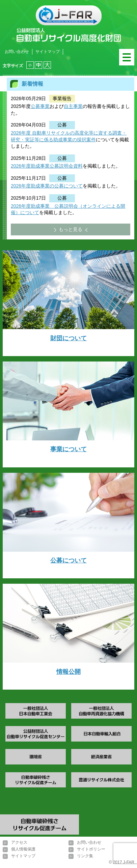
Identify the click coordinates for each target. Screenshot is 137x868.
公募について (68, 560)
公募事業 (40, 106)
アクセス (19, 842)
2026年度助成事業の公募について (47, 186)
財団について (68, 338)
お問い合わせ (17, 52)
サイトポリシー (91, 849)
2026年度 (21, 133)
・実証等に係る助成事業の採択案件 (58, 140)
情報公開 (68, 672)
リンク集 (85, 856)
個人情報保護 (23, 849)
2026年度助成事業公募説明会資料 (47, 166)
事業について (68, 449)
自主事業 (73, 106)
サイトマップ (48, 52)
